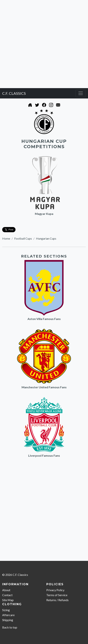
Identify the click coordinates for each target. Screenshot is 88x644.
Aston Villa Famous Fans (44, 319)
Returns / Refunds (57, 600)
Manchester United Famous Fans (44, 387)
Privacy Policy (55, 590)
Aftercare (8, 615)
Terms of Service (57, 595)
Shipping (8, 620)
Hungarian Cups (46, 238)
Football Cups (23, 238)
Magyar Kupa (44, 214)
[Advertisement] (44, 44)
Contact (7, 595)
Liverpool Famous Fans (44, 455)
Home (6, 238)
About (6, 590)
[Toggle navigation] (81, 93)
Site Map (8, 600)
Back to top (10, 627)
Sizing (6, 610)
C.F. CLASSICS (14, 93)
